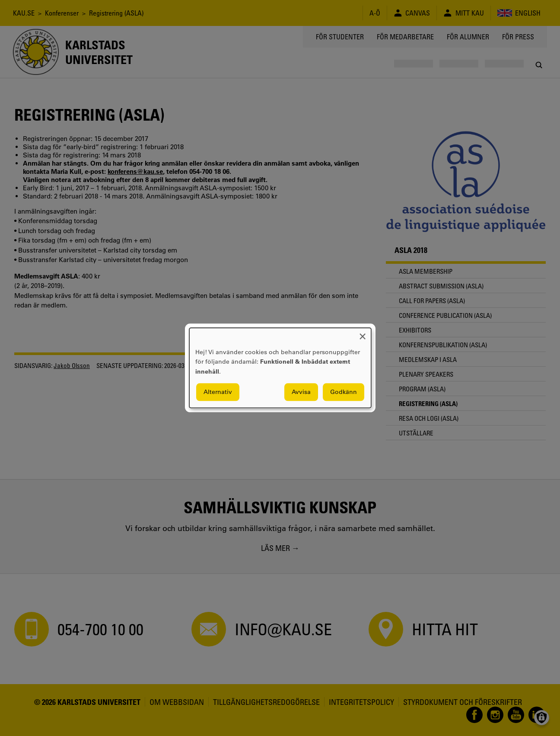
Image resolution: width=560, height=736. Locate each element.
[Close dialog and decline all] (363, 333)
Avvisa (301, 392)
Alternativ (218, 392)
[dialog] (280, 368)
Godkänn (344, 392)
